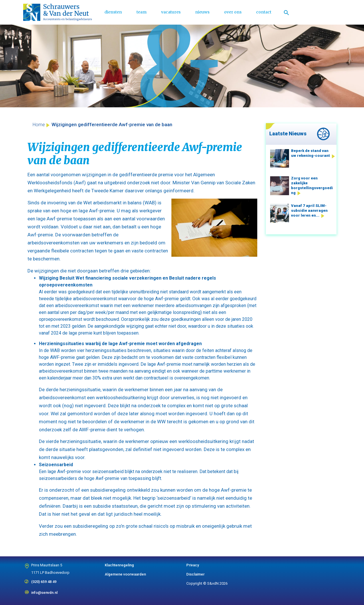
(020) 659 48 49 (44, 580)
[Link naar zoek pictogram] (286, 12)
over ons (233, 12)
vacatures (171, 12)
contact (264, 12)
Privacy (193, 565)
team (142, 12)
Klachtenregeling (119, 565)
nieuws (202, 12)
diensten (113, 12)
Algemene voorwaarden (125, 574)
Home (39, 125)
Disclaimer (195, 574)
